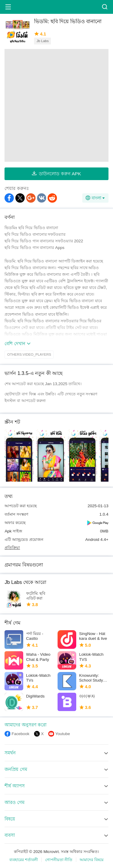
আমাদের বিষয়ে (92, 860)
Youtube (63, 734)
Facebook (20, 734)
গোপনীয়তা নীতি (59, 860)
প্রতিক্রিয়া (12, 548)
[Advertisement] (56, 105)
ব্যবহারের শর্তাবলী (24, 860)
